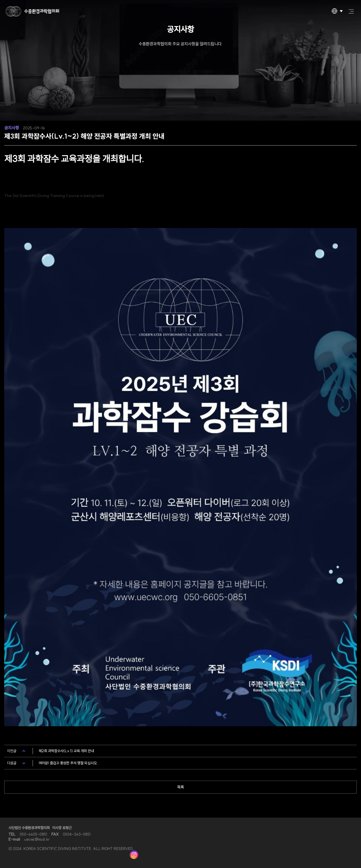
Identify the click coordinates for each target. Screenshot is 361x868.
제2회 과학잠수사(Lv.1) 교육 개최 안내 (66, 751)
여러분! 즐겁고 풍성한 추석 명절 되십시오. (68, 763)
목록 (180, 787)
